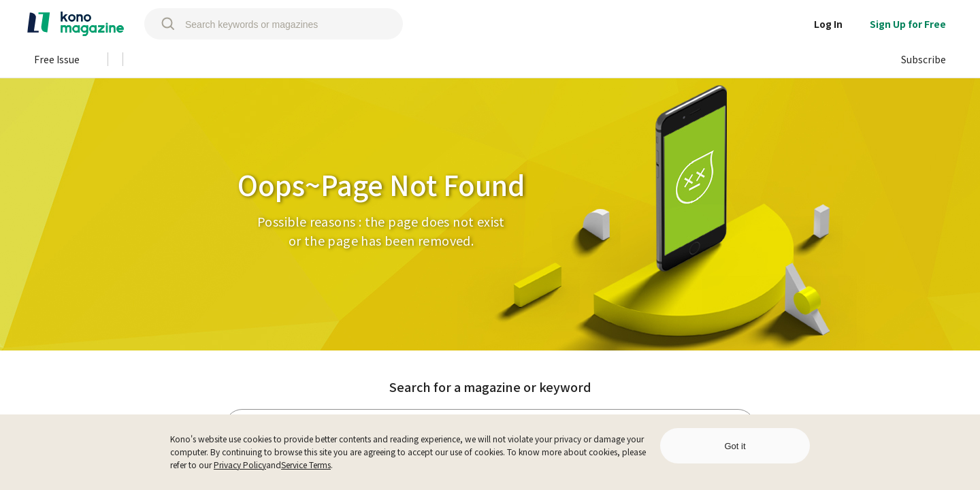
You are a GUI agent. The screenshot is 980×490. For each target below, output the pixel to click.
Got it (735, 446)
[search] (161, 24)
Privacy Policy (240, 464)
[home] (76, 24)
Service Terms (306, 464)
